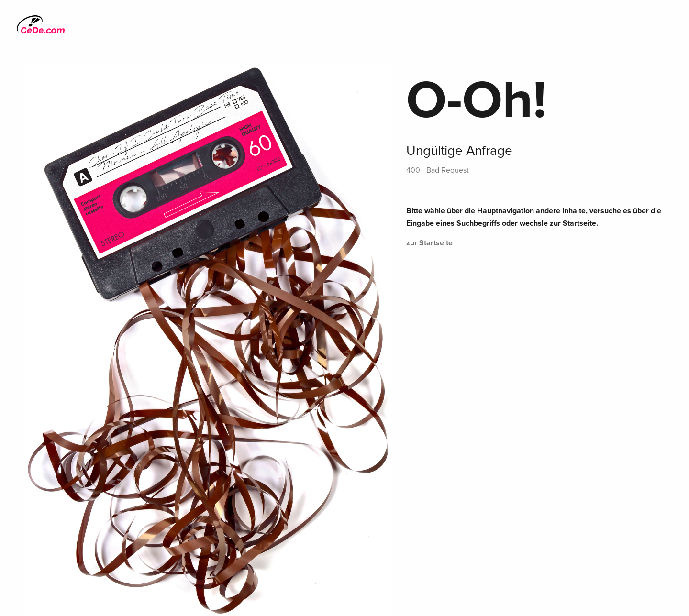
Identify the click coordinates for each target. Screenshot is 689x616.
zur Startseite (429, 243)
